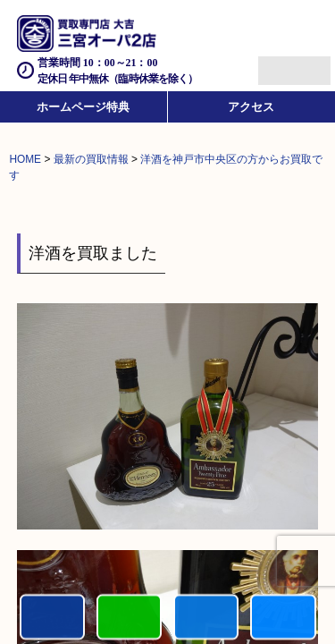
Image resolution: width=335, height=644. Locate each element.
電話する (52, 618)
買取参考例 (283, 618)
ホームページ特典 (83, 107)
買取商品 (206, 618)
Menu (275, 63)
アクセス (251, 107)
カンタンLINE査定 (129, 618)
